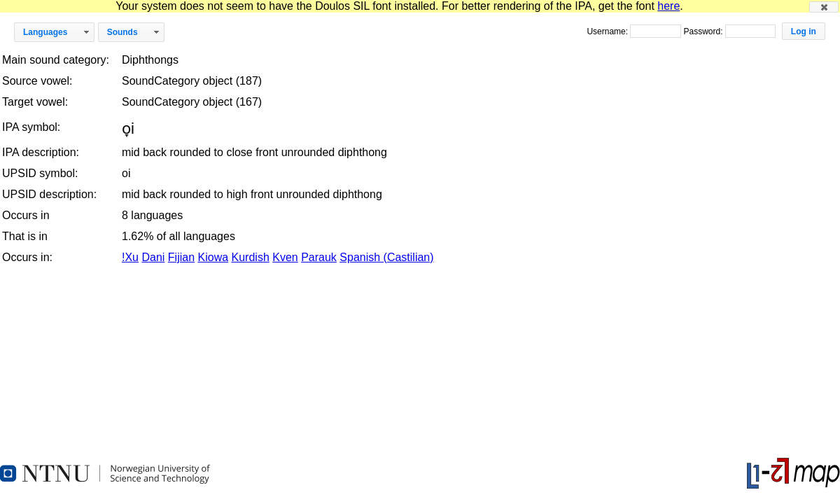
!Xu (130, 257)
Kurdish (251, 257)
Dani (153, 257)
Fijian (181, 257)
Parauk (319, 257)
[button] (824, 7)
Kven (285, 257)
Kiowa (213, 257)
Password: (704, 31)
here (668, 6)
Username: (608, 31)
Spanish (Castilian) (386, 257)
